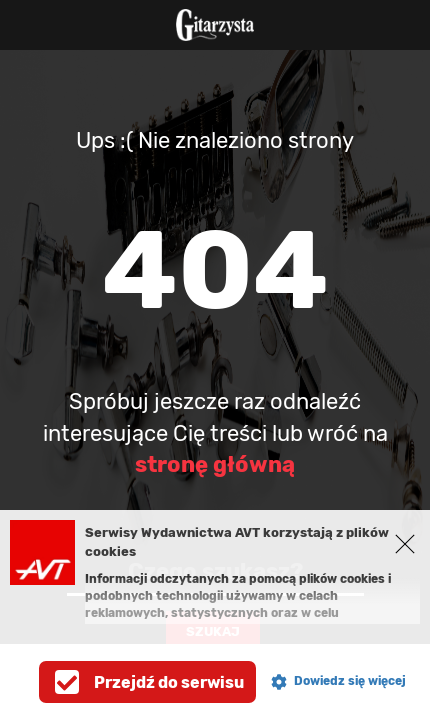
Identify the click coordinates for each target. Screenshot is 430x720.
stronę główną (215, 464)
